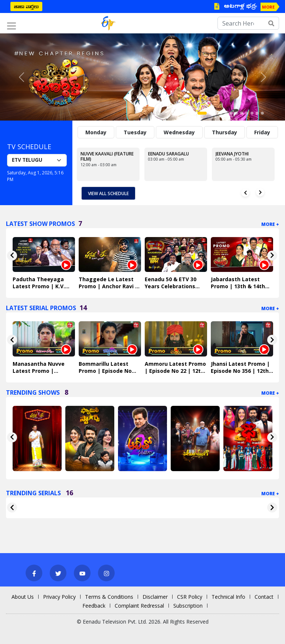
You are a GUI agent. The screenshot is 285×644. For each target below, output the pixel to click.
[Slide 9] (247, 113)
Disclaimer (155, 597)
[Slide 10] (252, 113)
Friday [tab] (262, 132)
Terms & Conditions (109, 597)
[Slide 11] (257, 113)
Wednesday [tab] (179, 132)
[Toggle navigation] (12, 26)
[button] (21, 77)
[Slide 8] (242, 113)
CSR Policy (190, 597)
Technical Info (228, 597)
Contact (264, 597)
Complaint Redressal (139, 606)
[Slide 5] (226, 113)
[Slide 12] (262, 113)
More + (270, 224)
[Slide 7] (236, 113)
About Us (23, 597)
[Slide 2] (210, 113)
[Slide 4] (221, 113)
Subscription (188, 606)
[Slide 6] (231, 113)
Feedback (94, 606)
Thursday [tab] (225, 132)
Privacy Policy (59, 597)
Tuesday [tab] (135, 132)
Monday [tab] (96, 132)
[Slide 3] (216, 113)
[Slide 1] (202, 113)
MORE (268, 7)
